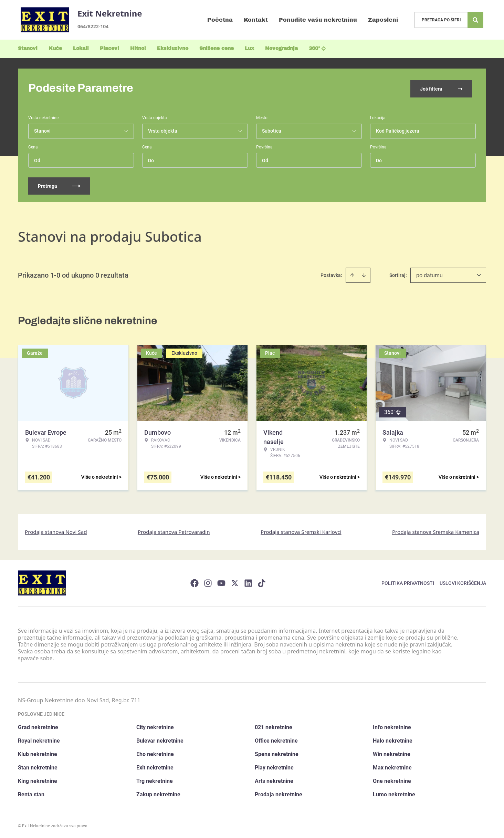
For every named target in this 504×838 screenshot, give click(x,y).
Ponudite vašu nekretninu (318, 20)
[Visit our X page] (235, 581)
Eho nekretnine (155, 753)
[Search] (475, 20)
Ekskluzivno (173, 48)
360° (317, 48)
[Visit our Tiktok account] (262, 581)
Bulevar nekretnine (160, 739)
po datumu (429, 274)
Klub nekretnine (38, 753)
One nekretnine (392, 780)
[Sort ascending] (352, 274)
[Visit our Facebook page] (195, 581)
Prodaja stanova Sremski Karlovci (301, 530)
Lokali (81, 48)
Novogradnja (281, 48)
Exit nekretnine (155, 766)
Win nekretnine (392, 753)
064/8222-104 (93, 26)
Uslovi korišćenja (463, 581)
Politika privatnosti (408, 581)
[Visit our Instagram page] (208, 581)
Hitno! (138, 48)
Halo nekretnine (393, 739)
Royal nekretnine (39, 739)
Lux (249, 48)
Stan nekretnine (38, 766)
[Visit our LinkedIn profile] (248, 581)
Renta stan (31, 793)
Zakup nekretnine (158, 793)
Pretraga (59, 185)
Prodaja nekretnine (279, 793)
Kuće (55, 48)
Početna (220, 20)
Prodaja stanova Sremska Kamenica (436, 530)
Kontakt (256, 20)
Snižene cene (217, 48)
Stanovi (28, 48)
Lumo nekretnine (394, 793)
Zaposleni (383, 20)
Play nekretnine (274, 766)
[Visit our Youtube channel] (221, 581)
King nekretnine (38, 780)
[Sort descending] (364, 274)
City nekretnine (155, 726)
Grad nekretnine (38, 726)
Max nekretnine (392, 766)
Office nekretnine (276, 739)
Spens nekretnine (277, 753)
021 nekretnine (274, 726)
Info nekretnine (392, 726)
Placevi (109, 48)
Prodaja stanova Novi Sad (56, 530)
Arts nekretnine (274, 780)
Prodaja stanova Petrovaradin (174, 530)
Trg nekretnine (155, 780)
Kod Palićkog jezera (398, 130)
